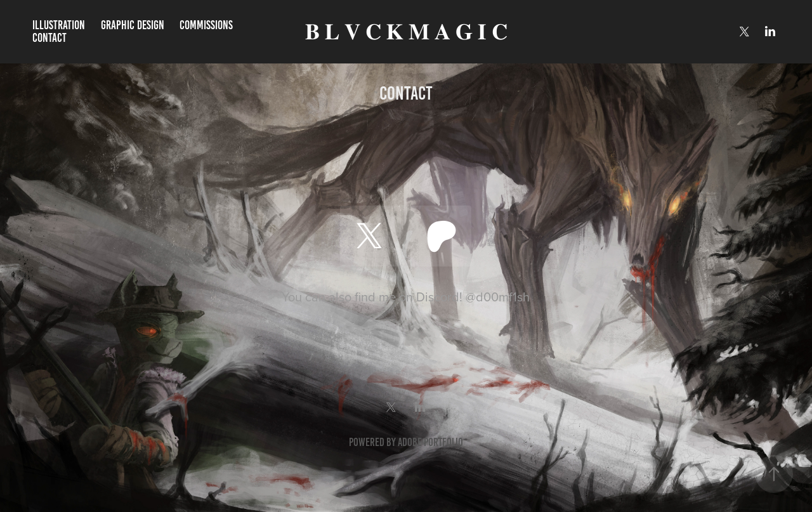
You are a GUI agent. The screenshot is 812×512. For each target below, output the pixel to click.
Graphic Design (133, 25)
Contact (49, 38)
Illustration (59, 25)
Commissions (206, 25)
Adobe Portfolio (430, 442)
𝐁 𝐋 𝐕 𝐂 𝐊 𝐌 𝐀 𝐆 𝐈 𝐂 (406, 32)
